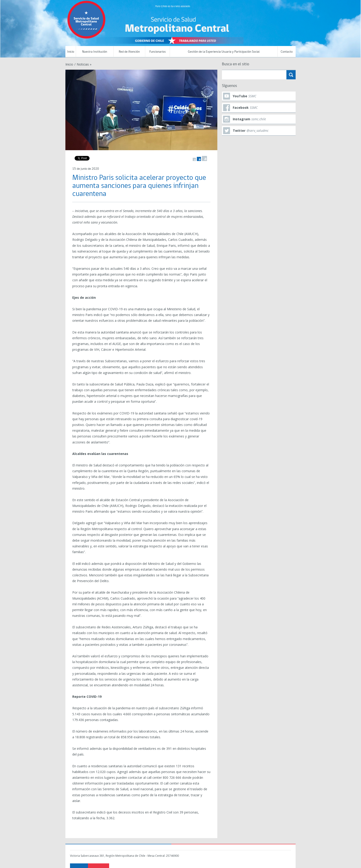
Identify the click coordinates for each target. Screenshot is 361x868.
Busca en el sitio (236, 64)
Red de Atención (129, 52)
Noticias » (84, 64)
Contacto (287, 52)
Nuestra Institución (95, 52)
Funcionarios (158, 52)
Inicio (71, 52)
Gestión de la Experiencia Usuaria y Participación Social (224, 52)
